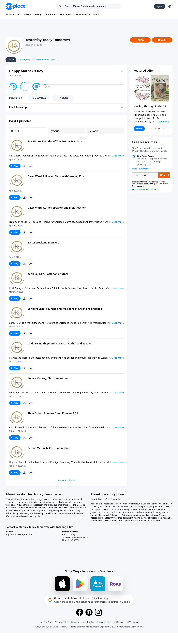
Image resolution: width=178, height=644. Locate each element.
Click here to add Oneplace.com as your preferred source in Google (92, 602)
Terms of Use (78, 622)
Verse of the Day (32, 14)
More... (97, 14)
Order (139, 129)
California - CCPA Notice (126, 622)
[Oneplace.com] (15, 6)
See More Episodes (66, 480)
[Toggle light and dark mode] (170, 6)
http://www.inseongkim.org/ (19, 534)
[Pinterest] (89, 612)
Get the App (46, 622)
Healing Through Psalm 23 (150, 106)
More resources (156, 129)
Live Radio (51, 14)
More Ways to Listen (46, 60)
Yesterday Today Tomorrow (48, 40)
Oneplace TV (83, 14)
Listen (11, 60)
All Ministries (13, 14)
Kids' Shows (66, 14)
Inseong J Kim (34, 45)
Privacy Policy (62, 622)
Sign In (160, 6)
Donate (162, 40)
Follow (140, 40)
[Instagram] (98, 612)
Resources (25, 60)
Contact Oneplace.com (99, 622)
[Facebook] (80, 612)
